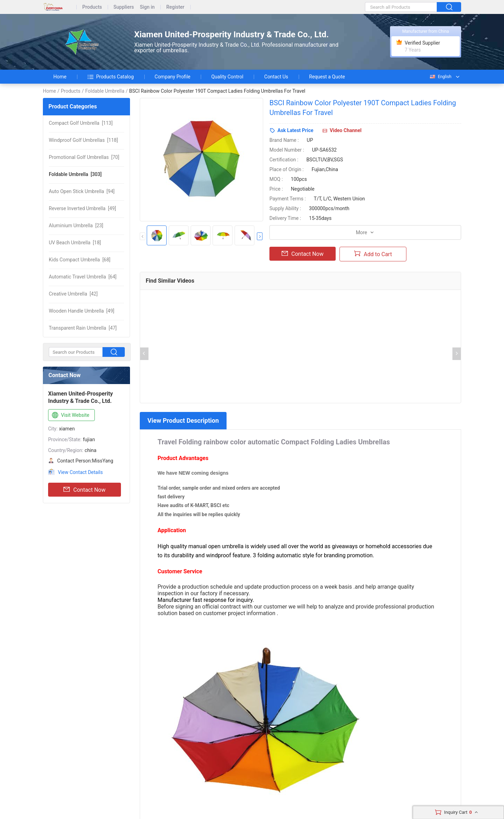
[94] (82, 191)
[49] (82, 208)
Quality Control (227, 77)
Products (92, 7)
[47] (83, 328)
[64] (83, 277)
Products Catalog (111, 77)
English (440, 77)
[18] (75, 243)
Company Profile (173, 77)
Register (175, 7)
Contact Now (84, 490)
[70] (84, 157)
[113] (81, 123)
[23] (76, 225)
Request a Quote (327, 77)
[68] (80, 260)
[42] (73, 294)
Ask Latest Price (295, 130)
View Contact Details (80, 472)
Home (60, 77)
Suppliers (124, 7)
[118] (83, 140)
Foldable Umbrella (105, 91)
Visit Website (70, 415)
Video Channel (346, 130)
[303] (75, 174)
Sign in (147, 7)
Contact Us (276, 77)
